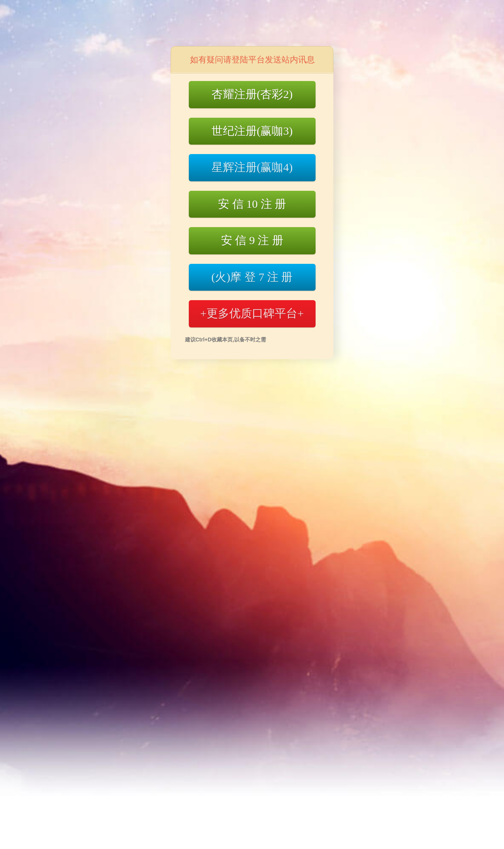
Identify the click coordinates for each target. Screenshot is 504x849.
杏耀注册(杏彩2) (252, 94)
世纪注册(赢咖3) (252, 131)
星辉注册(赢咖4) (252, 167)
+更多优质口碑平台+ (252, 313)
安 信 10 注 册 (252, 204)
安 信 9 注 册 (252, 240)
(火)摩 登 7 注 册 (252, 277)
